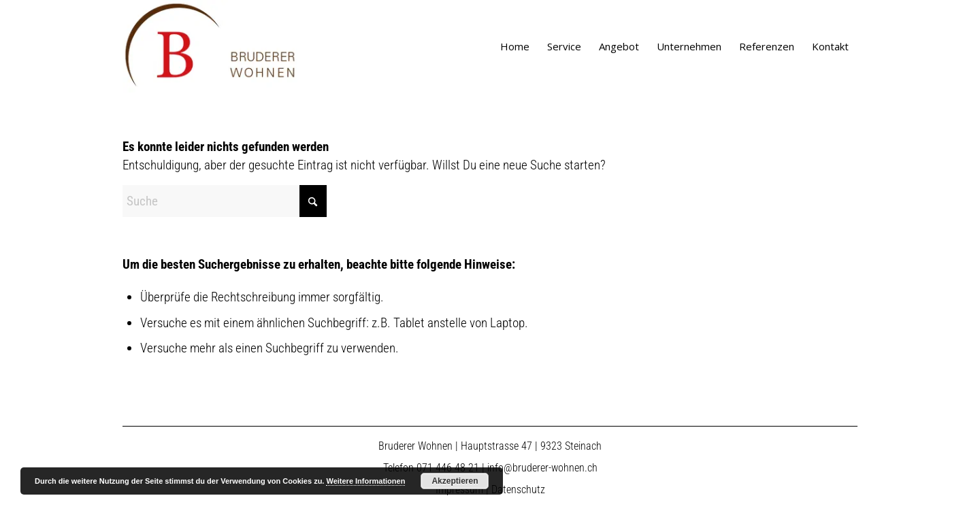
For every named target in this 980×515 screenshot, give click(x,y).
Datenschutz (518, 489)
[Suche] (225, 201)
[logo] (210, 46)
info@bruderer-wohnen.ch (542, 468)
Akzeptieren (455, 481)
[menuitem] (515, 46)
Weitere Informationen (365, 481)
